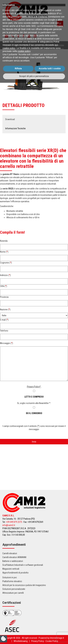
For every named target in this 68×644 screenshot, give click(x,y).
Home (7, 45)
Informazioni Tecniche (15, 128)
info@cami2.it (9, 525)
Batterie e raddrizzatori (13, 561)
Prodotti (17, 45)
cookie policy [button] (9, 609)
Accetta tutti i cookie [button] (50, 630)
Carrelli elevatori (31, 45)
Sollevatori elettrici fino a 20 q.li (35, 49)
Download (10, 119)
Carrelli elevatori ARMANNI (14, 557)
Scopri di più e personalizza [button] (34, 637)
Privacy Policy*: (34, 387)
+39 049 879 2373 (14, 522)
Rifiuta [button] (18, 630)
